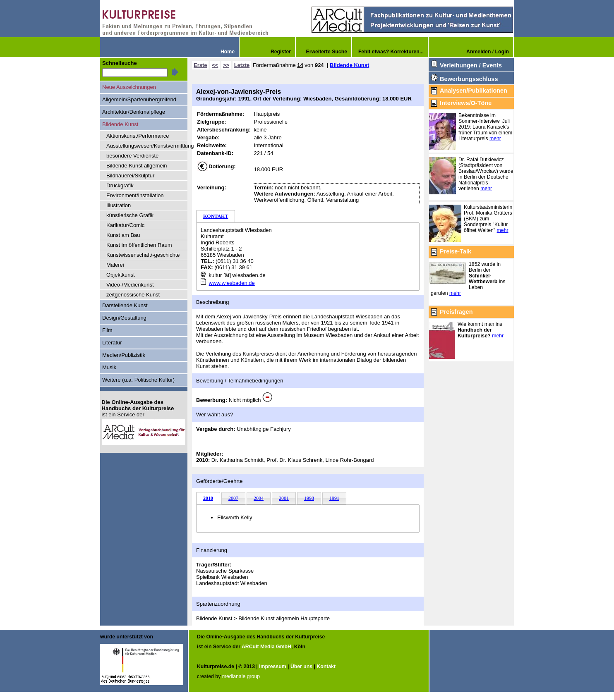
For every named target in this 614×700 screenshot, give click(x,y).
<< (215, 65)
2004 (259, 498)
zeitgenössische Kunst (133, 295)
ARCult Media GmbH (266, 647)
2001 (284, 498)
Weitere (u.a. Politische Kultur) (138, 380)
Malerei (115, 265)
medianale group (241, 676)
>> (226, 65)
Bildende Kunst (349, 65)
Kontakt (326, 667)
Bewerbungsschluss (469, 79)
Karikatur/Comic (125, 225)
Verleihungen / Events (471, 65)
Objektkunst (121, 275)
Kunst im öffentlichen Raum (139, 245)
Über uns (301, 667)
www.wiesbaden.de (232, 283)
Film (107, 330)
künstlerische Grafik (130, 215)
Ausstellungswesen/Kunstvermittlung (147, 146)
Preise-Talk (456, 251)
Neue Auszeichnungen (129, 87)
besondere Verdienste (132, 156)
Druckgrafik (120, 185)
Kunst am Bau (123, 235)
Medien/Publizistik (124, 355)
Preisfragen (456, 312)
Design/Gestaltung (124, 318)
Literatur (112, 343)
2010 (208, 498)
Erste (200, 65)
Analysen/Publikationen (474, 91)
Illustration (119, 205)
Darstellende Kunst (125, 305)
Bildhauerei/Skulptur (130, 176)
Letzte (242, 65)
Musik (109, 367)
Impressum (272, 667)
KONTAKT (216, 216)
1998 (309, 498)
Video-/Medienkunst (130, 285)
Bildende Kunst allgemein (137, 166)
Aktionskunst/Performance (138, 136)
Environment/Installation (135, 195)
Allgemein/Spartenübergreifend (139, 99)
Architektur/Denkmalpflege (134, 112)
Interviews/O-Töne (466, 103)
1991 (334, 498)
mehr (495, 139)
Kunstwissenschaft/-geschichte (143, 255)
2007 (233, 498)
